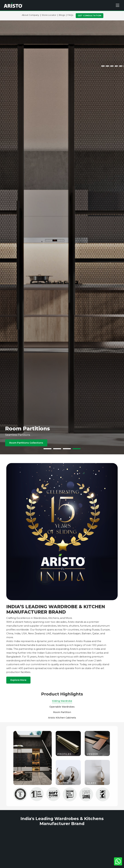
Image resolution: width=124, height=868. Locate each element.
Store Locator (49, 15)
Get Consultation (90, 15)
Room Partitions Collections (26, 443)
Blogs (62, 15)
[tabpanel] (62, 237)
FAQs (70, 15)
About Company (30, 15)
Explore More (18, 680)
